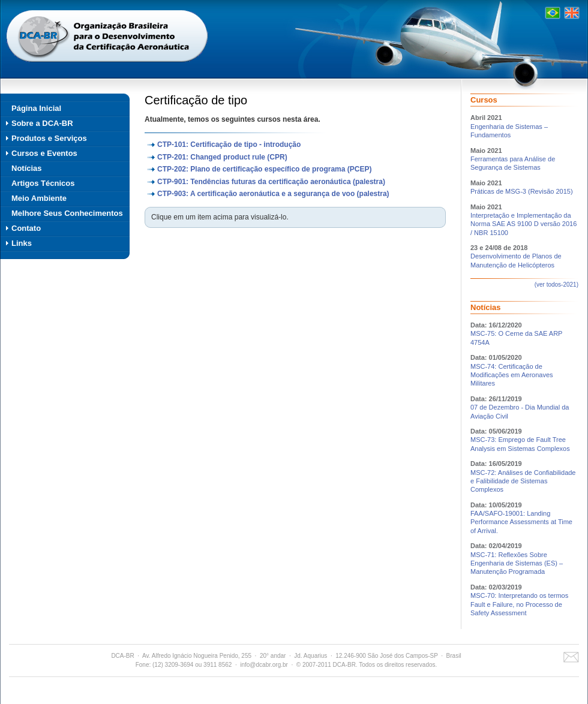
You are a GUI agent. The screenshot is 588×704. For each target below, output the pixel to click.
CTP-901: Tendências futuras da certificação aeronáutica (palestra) (271, 182)
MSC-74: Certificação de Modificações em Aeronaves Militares (512, 375)
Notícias (27, 168)
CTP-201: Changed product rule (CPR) (222, 157)
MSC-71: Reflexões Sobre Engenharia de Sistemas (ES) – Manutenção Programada (517, 563)
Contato (26, 228)
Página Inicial (36, 108)
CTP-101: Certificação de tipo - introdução (229, 145)
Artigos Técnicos (43, 183)
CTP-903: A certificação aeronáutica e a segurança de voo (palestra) (273, 194)
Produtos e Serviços (49, 138)
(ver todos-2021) (556, 285)
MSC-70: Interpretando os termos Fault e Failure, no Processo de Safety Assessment (519, 604)
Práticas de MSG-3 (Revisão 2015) (522, 191)
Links (22, 243)
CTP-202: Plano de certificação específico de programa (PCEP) (264, 169)
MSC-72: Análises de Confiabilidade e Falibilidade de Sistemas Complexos (523, 481)
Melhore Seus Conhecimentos (67, 213)
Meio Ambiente (39, 198)
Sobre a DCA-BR (42, 123)
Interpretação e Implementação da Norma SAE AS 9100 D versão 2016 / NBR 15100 (523, 224)
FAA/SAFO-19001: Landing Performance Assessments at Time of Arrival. (521, 522)
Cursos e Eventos (44, 153)
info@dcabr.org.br (264, 665)
